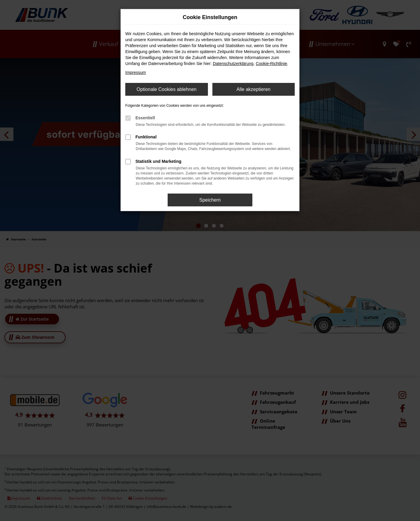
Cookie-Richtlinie (271, 64)
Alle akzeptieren (254, 89)
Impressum (136, 72)
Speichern (210, 200)
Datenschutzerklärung (233, 64)
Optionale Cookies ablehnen (167, 89)
